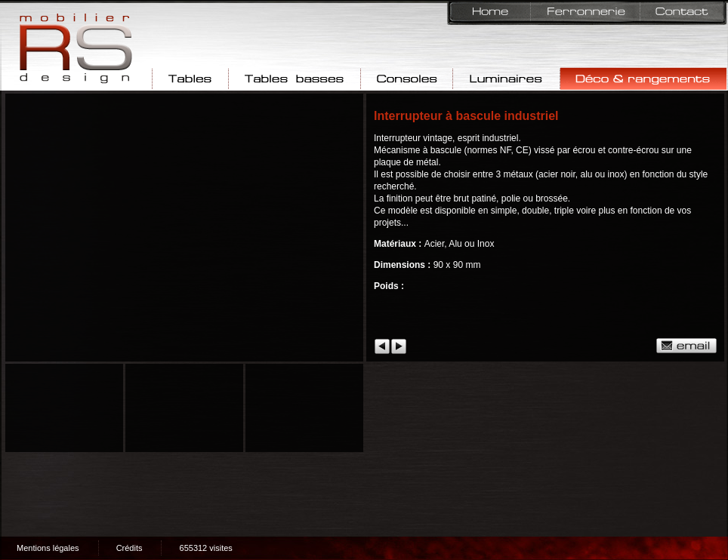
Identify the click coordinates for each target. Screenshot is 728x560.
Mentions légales (48, 548)
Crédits (130, 548)
